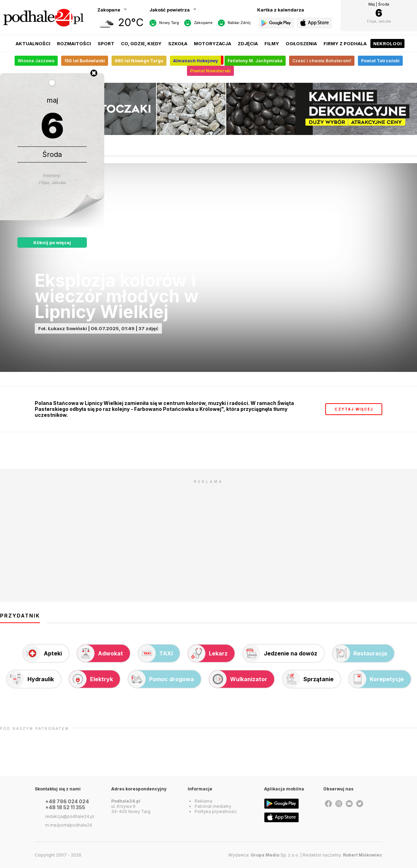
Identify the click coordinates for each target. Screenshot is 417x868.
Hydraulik (30, 679)
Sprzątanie (308, 679)
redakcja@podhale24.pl (70, 816)
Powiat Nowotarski (210, 71)
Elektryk (91, 679)
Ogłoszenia (301, 43)
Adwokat (100, 653)
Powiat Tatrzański (380, 61)
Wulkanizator (238, 679)
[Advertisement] (208, 536)
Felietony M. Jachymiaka (255, 61)
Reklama (203, 801)
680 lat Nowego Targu (139, 61)
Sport (106, 43)
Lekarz (208, 653)
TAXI (156, 653)
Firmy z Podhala (345, 43)
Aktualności (33, 43)
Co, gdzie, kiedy (141, 43)
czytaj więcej (354, 409)
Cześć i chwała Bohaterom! (322, 61)
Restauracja (360, 653)
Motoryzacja (212, 43)
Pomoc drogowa (161, 679)
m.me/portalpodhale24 (69, 825)
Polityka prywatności (216, 811)
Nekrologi (387, 43)
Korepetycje (376, 679)
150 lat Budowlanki (85, 61)
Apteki (42, 653)
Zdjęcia (248, 43)
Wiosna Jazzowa (36, 61)
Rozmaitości (74, 43)
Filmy (272, 43)
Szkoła (178, 43)
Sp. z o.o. (275, 855)
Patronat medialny (213, 806)
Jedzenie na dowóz (280, 653)
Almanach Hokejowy (195, 61)
